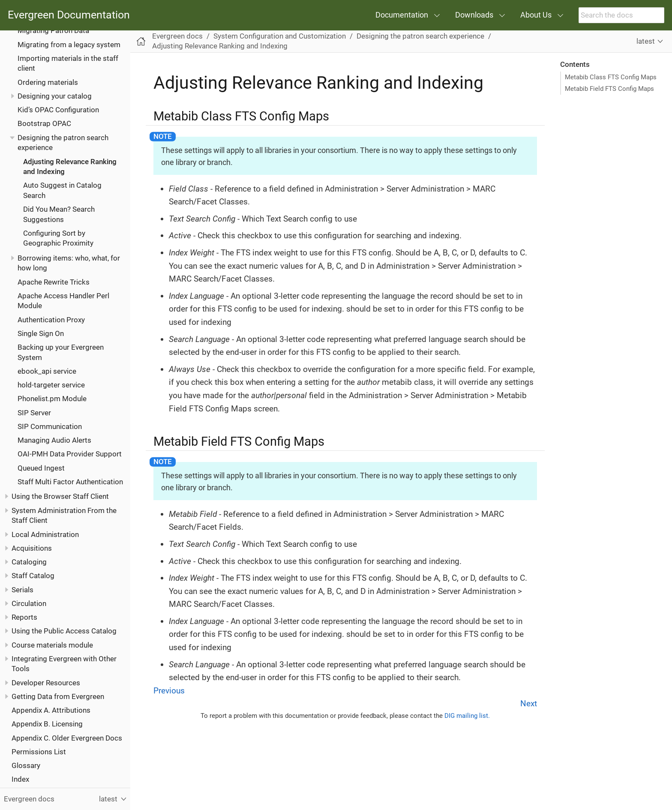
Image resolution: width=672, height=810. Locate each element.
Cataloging (29, 562)
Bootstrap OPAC (44, 123)
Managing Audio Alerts (54, 440)
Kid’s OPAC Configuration (58, 110)
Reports (24, 617)
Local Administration (45, 534)
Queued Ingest (41, 468)
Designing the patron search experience (420, 36)
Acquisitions (32, 548)
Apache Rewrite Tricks (54, 282)
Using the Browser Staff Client (60, 496)
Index (20, 779)
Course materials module (52, 645)
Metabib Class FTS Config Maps (611, 77)
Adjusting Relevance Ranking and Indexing (220, 46)
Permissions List (39, 752)
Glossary (26, 765)
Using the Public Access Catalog (64, 631)
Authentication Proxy (51, 320)
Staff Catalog (33, 576)
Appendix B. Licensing (47, 724)
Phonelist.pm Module (52, 399)
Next (529, 703)
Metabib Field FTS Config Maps (609, 89)
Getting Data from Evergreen (58, 696)
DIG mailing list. (467, 716)
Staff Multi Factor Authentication (70, 482)
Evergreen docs (177, 36)
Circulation (29, 603)
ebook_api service (47, 371)
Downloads (474, 15)
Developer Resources (46, 683)
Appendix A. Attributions (51, 710)
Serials (22, 590)
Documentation (402, 15)
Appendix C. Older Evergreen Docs (67, 738)
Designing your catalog (55, 96)
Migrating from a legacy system (69, 45)
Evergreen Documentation (69, 15)
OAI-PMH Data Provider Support (70, 454)
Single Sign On (41, 333)
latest (646, 41)
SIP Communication (50, 426)
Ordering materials (48, 82)
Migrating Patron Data (53, 30)
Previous (169, 691)
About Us (536, 15)
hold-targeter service (51, 385)
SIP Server (34, 413)
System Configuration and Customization (280, 36)
